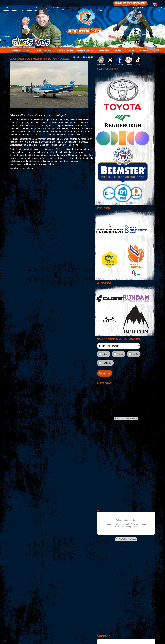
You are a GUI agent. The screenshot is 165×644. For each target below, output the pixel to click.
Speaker (104, 50)
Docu (130, 50)
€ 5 (105, 354)
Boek (118, 50)
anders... (108, 363)
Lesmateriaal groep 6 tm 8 (75, 50)
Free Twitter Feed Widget (126, 539)
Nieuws (16, 50)
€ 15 (121, 354)
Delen (77, 57)
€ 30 (136, 354)
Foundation (43, 50)
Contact (145, 50)
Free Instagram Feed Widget (126, 419)
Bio (28, 50)
